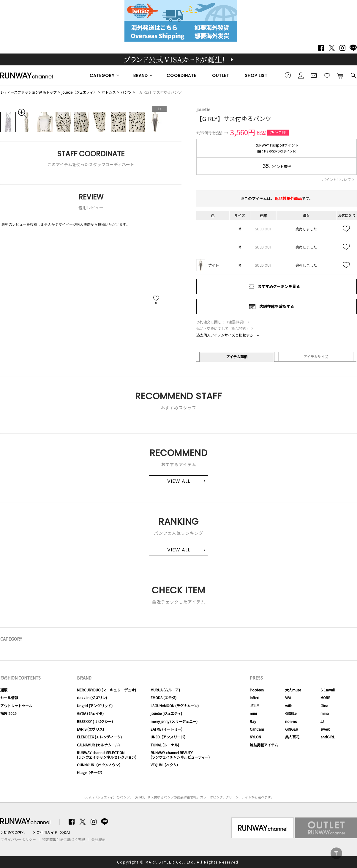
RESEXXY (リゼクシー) (95, 721)
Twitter (332, 48)
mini (253, 713)
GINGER (292, 729)
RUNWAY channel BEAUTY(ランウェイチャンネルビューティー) (180, 755)
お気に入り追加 (347, 229)
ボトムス (109, 92)
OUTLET (221, 76)
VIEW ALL (179, 481)
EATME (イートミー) (166, 729)
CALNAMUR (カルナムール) (98, 745)
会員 (301, 75)
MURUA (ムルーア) (165, 690)
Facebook (321, 48)
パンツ (126, 92)
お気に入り (327, 75)
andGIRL (328, 737)
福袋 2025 (8, 713)
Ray (253, 721)
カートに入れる (340, 75)
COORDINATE (181, 76)
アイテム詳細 (237, 357)
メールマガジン (314, 75)
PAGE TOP (336, 853)
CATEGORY (102, 76)
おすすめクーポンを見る (279, 286)
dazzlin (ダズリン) (92, 698)
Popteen (257, 690)
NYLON (255, 737)
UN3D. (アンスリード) (168, 737)
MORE (325, 698)
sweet (325, 729)
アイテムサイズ (316, 357)
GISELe (291, 713)
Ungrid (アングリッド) (95, 706)
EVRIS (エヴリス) (90, 729)
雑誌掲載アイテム (264, 745)
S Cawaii (328, 690)
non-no (291, 721)
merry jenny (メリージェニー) (174, 721)
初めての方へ (15, 832)
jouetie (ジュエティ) (166, 713)
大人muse (293, 690)
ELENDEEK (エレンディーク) (99, 737)
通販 (4, 690)
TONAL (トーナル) (165, 745)
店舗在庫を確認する (277, 306)
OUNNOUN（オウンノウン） (100, 765)
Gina (324, 706)
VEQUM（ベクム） (165, 765)
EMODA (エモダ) (164, 698)
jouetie (203, 109)
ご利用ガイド (288, 75)
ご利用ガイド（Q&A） (54, 832)
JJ (322, 721)
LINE (353, 48)
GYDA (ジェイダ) (90, 713)
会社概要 (98, 839)
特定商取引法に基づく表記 (64, 839)
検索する (353, 75)
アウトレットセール (16, 706)
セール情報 (9, 698)
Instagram (342, 48)
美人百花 (292, 737)
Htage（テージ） (91, 772)
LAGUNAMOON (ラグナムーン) (175, 706)
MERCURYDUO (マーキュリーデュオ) (106, 690)
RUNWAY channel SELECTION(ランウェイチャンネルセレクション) (107, 755)
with (289, 706)
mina (325, 713)
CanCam (257, 729)
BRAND (141, 76)
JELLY (254, 706)
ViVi (288, 698)
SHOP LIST (256, 76)
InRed (255, 698)
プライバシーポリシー (18, 839)
